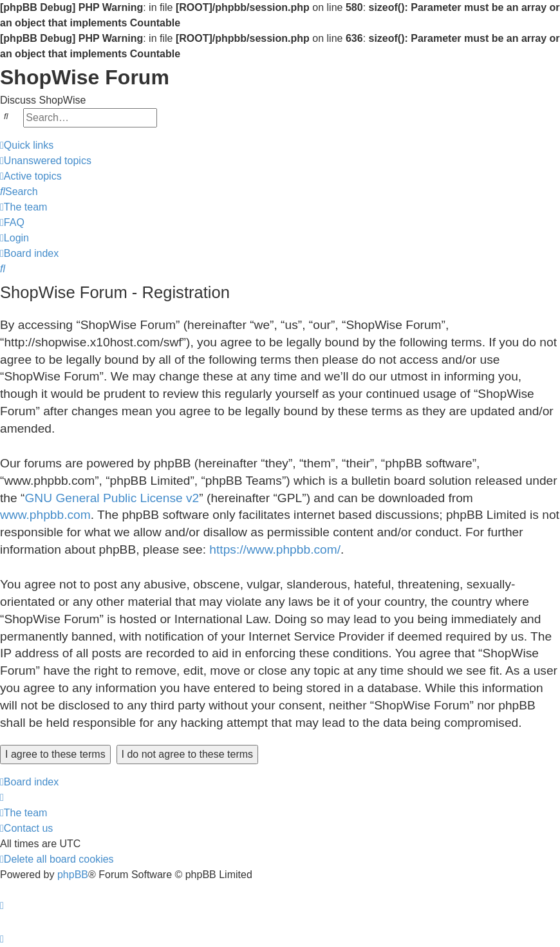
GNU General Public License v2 (112, 498)
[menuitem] (46, 161)
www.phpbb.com (45, 515)
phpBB (73, 875)
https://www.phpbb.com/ (275, 549)
